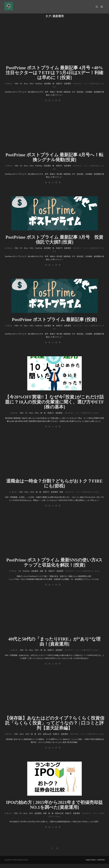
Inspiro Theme (91, 864)
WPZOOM (101, 864)
